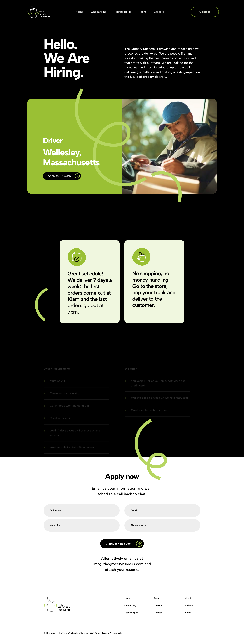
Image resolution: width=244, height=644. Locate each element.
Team (157, 598)
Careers (158, 605)
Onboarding (130, 605)
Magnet (105, 633)
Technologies (131, 613)
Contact (158, 613)
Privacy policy (117, 633)
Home (127, 598)
